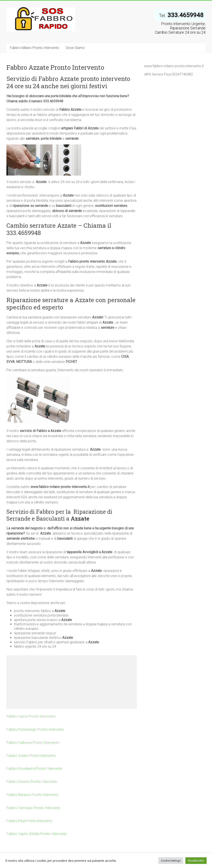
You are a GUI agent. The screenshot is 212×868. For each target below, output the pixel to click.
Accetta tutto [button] (196, 861)
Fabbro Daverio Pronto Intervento (32, 782)
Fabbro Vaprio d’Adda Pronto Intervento (37, 834)
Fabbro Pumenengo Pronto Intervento (35, 729)
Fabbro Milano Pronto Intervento (34, 48)
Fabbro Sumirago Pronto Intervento (33, 808)
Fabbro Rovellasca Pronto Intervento (34, 769)
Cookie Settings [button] (171, 861)
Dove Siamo (75, 48)
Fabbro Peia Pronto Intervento (29, 821)
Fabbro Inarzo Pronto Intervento (31, 716)
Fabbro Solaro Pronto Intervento (31, 756)
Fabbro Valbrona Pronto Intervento (33, 743)
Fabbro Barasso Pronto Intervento (32, 795)
